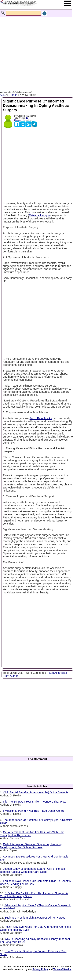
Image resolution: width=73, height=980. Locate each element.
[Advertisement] (36, 50)
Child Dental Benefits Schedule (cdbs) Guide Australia (36, 792)
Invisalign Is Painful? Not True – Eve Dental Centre (34, 811)
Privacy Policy (40, 969)
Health (13, 95)
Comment (18, 120)
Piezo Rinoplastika (41, 418)
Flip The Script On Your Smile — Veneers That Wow (35, 802)
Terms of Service (62, 969)
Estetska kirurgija (39, 215)
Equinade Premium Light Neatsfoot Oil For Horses (35, 918)
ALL (2, 95)
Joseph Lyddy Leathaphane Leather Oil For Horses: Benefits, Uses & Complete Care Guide (33, 870)
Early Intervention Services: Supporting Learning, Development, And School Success (31, 846)
